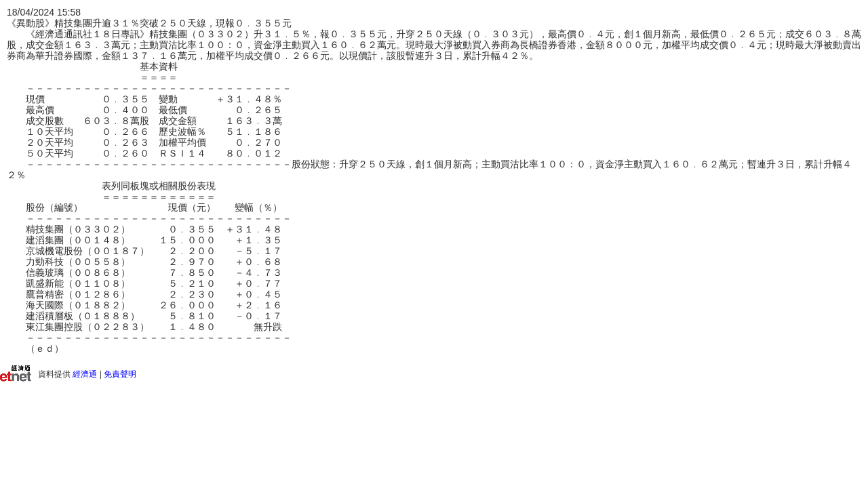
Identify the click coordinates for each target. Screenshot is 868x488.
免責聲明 (120, 374)
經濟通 (85, 374)
